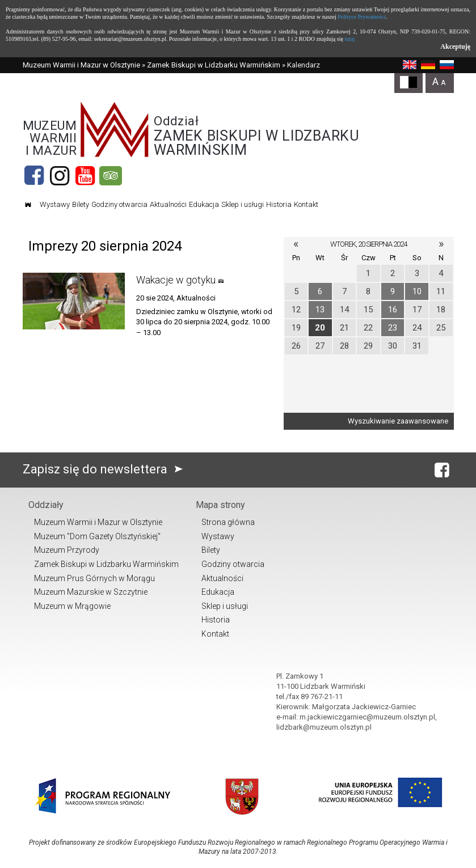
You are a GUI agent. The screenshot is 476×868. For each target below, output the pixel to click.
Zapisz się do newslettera (105, 469)
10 (417, 291)
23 (393, 328)
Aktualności (168, 204)
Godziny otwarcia (119, 204)
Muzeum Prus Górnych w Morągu (94, 578)
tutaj (349, 39)
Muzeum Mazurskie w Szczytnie (91, 592)
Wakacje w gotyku (176, 280)
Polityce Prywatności (362, 17)
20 (320, 328)
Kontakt (306, 204)
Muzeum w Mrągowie (72, 606)
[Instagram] (60, 176)
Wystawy (55, 204)
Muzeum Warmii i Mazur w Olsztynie (81, 65)
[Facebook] (34, 176)
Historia (279, 204)
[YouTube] (85, 176)
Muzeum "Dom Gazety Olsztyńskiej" (97, 536)
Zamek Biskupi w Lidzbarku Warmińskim (214, 65)
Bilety (81, 204)
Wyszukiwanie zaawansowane (398, 421)
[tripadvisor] (111, 176)
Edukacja (204, 204)
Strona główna (228, 522)
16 (393, 310)
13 (320, 310)
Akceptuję (455, 46)
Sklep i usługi (243, 204)
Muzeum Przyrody (67, 550)
